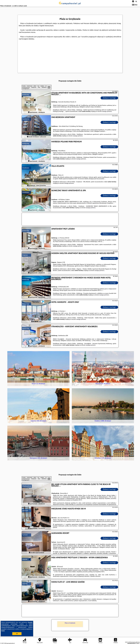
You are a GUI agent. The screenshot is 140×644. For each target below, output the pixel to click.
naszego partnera (107, 111)
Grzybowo (26, 168)
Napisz (138, 643)
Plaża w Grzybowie (70, 623)
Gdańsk (25, 559)
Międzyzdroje (27, 486)
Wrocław (25, 510)
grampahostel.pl (70, 3)
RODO (3, 631)
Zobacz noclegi (109, 98)
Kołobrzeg (26, 95)
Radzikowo (26, 119)
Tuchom (25, 535)
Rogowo (25, 255)
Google (30, 622)
